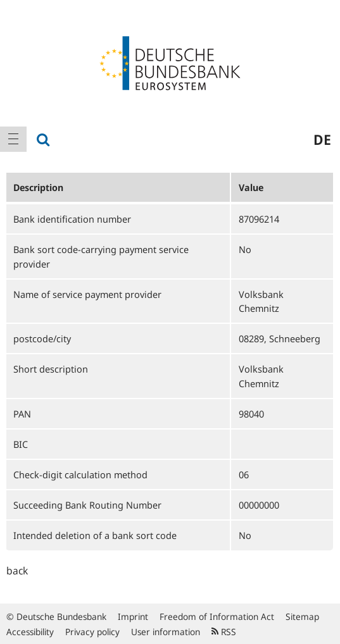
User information (166, 632)
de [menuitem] (322, 139)
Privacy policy (92, 632)
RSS (224, 632)
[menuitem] (13, 139)
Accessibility (30, 632)
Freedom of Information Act (217, 616)
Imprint (133, 616)
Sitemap (302, 616)
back (17, 571)
